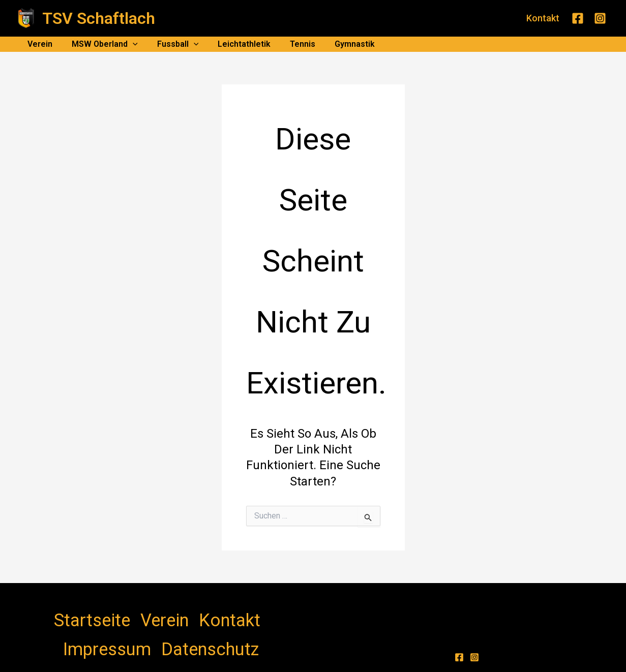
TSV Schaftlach (99, 18)
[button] (543, 18)
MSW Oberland (100, 44)
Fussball (170, 44)
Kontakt (145, 612)
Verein (38, 44)
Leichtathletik (233, 44)
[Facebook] (578, 18)
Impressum (187, 612)
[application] (128, 44)
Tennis (289, 44)
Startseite (75, 612)
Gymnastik (338, 44)
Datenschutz (238, 612)
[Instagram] (600, 18)
